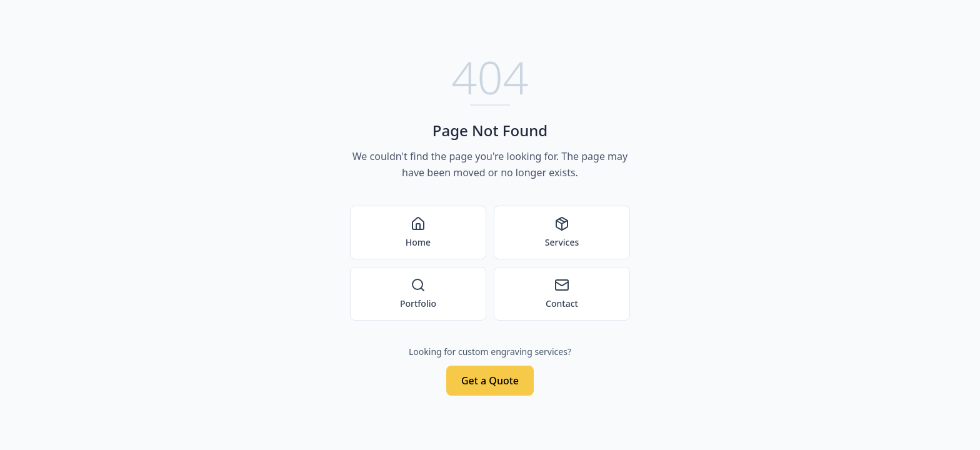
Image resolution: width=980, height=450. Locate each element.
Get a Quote (490, 381)
